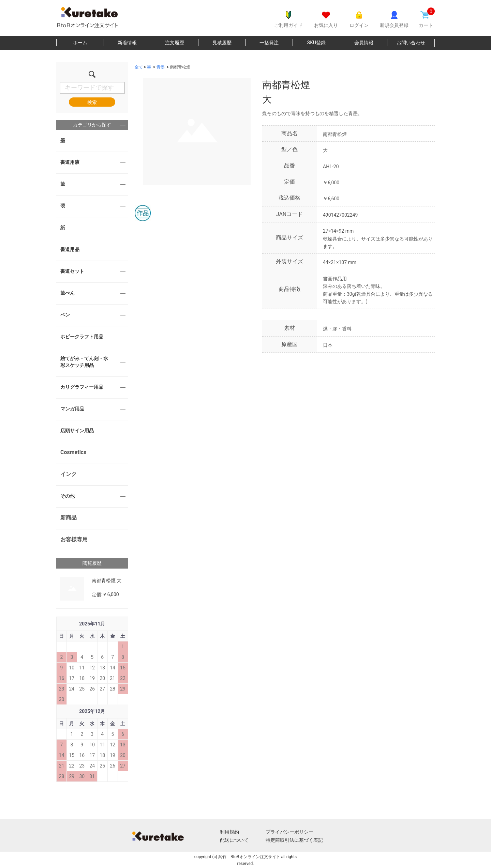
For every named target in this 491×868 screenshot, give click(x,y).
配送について (234, 840)
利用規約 (229, 832)
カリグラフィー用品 (82, 387)
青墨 (161, 67)
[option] (193, 132)
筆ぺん (68, 293)
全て (139, 67)
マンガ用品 (72, 409)
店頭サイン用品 (77, 431)
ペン (65, 315)
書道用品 (70, 249)
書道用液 (70, 162)
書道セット (72, 271)
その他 (68, 496)
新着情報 (127, 43)
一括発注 (269, 43)
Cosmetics (73, 452)
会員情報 (364, 43)
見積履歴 (222, 43)
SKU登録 (316, 43)
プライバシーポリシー (289, 832)
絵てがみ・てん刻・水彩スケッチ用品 (84, 362)
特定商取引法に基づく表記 (294, 840)
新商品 (69, 518)
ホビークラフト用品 (82, 337)
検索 (92, 102)
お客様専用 (74, 539)
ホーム (80, 43)
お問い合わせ (411, 43)
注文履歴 (175, 43)
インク (69, 474)
